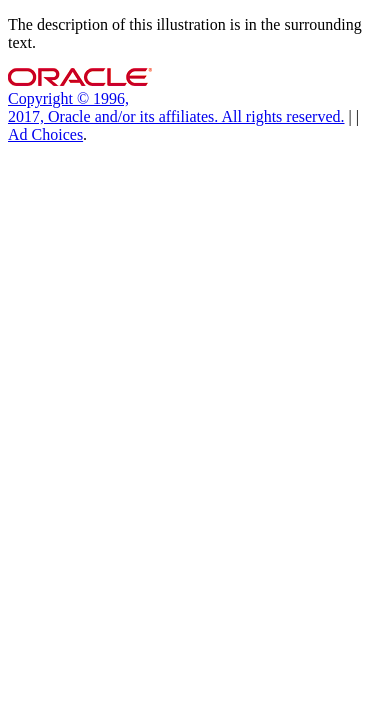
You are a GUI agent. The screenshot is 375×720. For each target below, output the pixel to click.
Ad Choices (45, 134)
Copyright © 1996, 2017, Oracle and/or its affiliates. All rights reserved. (176, 107)
